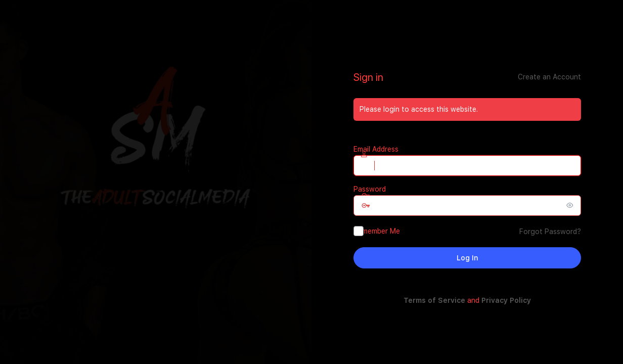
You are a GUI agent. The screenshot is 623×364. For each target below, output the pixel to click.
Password (370, 189)
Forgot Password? (550, 232)
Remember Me (377, 231)
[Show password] (571, 205)
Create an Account (549, 77)
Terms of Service (434, 300)
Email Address (376, 149)
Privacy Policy (506, 300)
